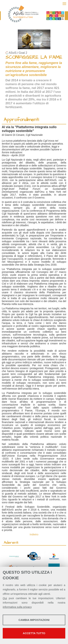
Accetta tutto (34, 633)
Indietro (34, 534)
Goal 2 (23, 53)
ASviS (13, 53)
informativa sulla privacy (17, 607)
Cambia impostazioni (34, 620)
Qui (5, 598)
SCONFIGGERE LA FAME (34, 57)
